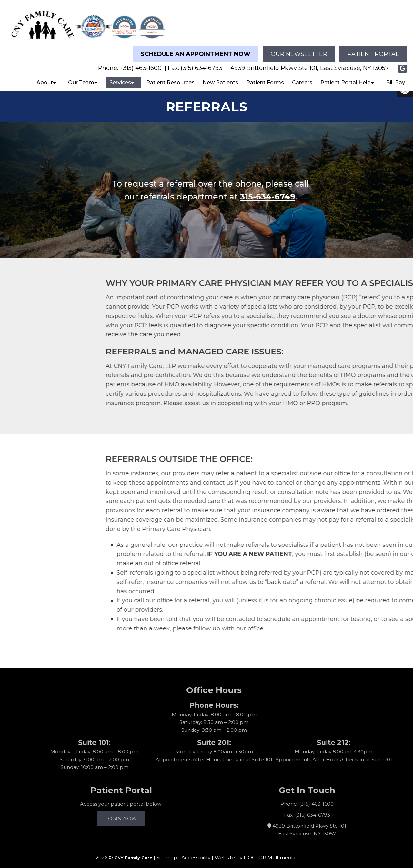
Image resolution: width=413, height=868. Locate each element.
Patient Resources (170, 77)
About (45, 77)
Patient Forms (265, 77)
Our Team (81, 77)
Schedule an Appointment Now (196, 48)
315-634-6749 (286, 191)
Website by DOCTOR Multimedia (255, 852)
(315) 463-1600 (141, 63)
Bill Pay (395, 77)
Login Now (129, 813)
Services (120, 77)
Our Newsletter (299, 48)
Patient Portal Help (346, 77)
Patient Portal (373, 48)
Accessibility (196, 852)
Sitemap (167, 852)
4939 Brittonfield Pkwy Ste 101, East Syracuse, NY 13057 (310, 63)
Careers (302, 77)
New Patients (220, 77)
